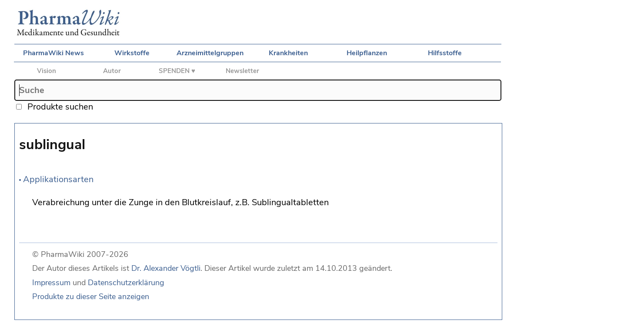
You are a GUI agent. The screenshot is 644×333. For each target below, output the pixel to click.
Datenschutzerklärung (126, 283)
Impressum (51, 283)
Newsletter (242, 71)
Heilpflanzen (367, 53)
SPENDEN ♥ (177, 71)
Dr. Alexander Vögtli (166, 268)
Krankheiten (288, 53)
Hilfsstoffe (445, 53)
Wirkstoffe (132, 53)
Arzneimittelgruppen (210, 53)
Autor (112, 71)
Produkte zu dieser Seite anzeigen (91, 296)
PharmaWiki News (53, 53)
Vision (47, 71)
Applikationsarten (58, 179)
